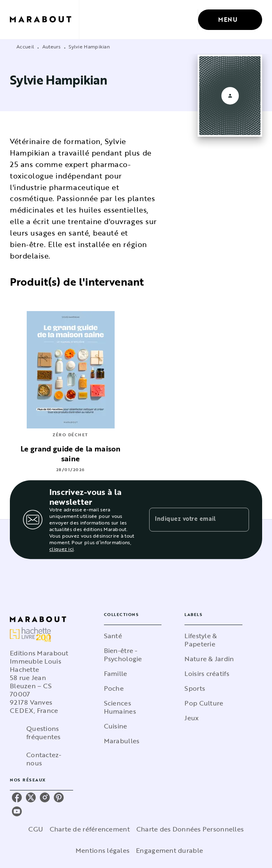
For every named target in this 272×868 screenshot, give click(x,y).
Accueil (25, 46)
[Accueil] (44, 19)
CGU (36, 829)
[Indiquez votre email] (189, 520)
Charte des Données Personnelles (190, 829)
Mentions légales (103, 850)
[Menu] (230, 20)
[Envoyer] (239, 520)
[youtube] (17, 811)
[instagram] (45, 797)
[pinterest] (59, 797)
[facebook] (17, 797)
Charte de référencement (90, 829)
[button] (133, 636)
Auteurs (52, 46)
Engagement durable (169, 850)
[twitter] (31, 797)
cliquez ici (61, 549)
